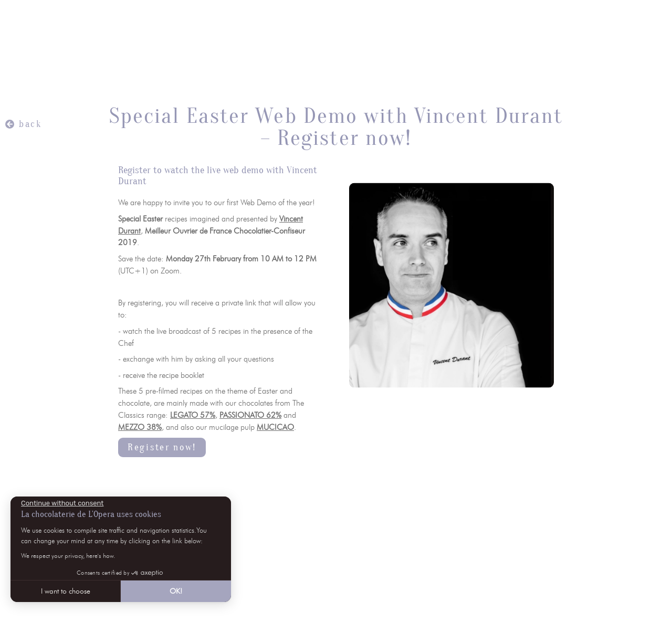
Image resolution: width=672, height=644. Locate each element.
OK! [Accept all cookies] (176, 591)
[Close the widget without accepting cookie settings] (62, 503)
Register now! (162, 447)
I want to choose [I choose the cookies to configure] (66, 591)
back (30, 124)
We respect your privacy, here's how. (68, 556)
